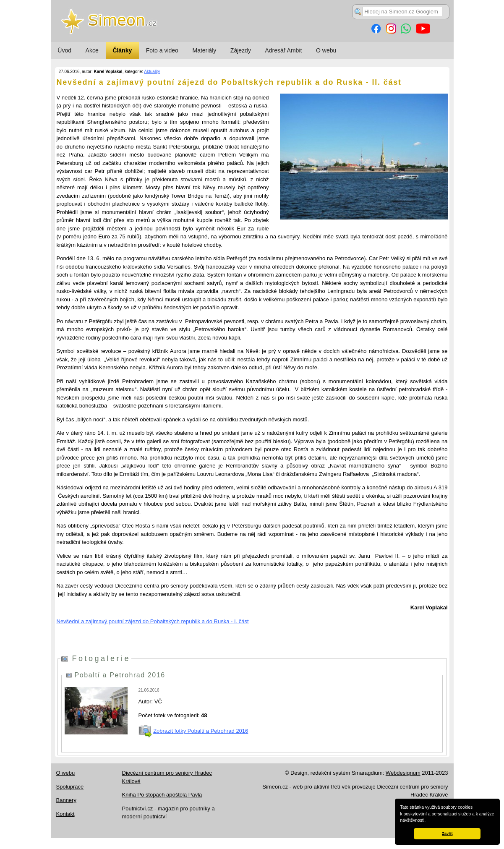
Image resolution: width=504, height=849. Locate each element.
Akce (92, 50)
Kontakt (65, 814)
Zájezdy (241, 50)
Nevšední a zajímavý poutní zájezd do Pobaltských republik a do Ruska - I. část (153, 621)
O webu (326, 50)
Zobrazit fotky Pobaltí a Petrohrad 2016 (201, 731)
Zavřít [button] (447, 833)
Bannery (66, 800)
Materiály (204, 50)
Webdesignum (403, 773)
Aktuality (152, 72)
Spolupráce (70, 787)
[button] (428, 821)
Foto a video (162, 50)
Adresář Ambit (283, 50)
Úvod (64, 50)
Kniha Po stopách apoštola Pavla (162, 795)
